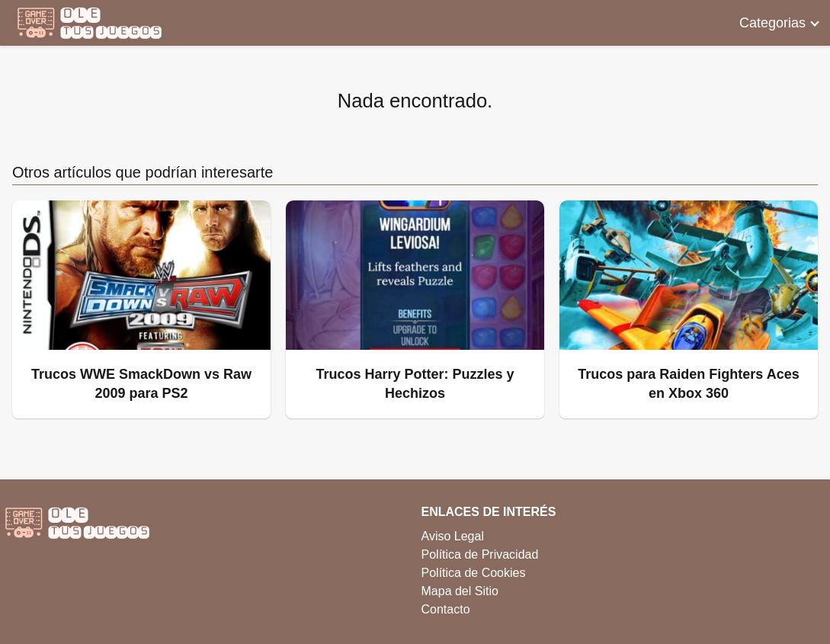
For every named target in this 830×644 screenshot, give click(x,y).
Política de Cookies (474, 573)
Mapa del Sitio (460, 591)
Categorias (772, 23)
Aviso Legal (453, 536)
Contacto (446, 609)
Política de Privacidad (480, 554)
